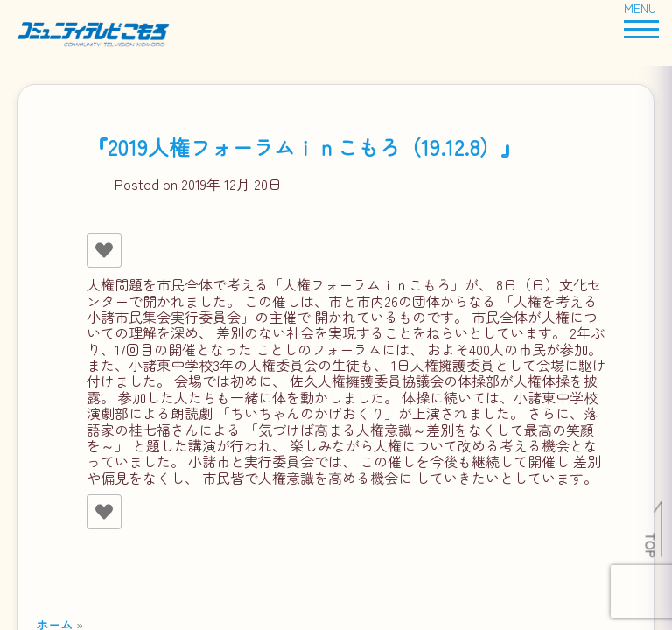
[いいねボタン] (104, 250)
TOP (651, 545)
